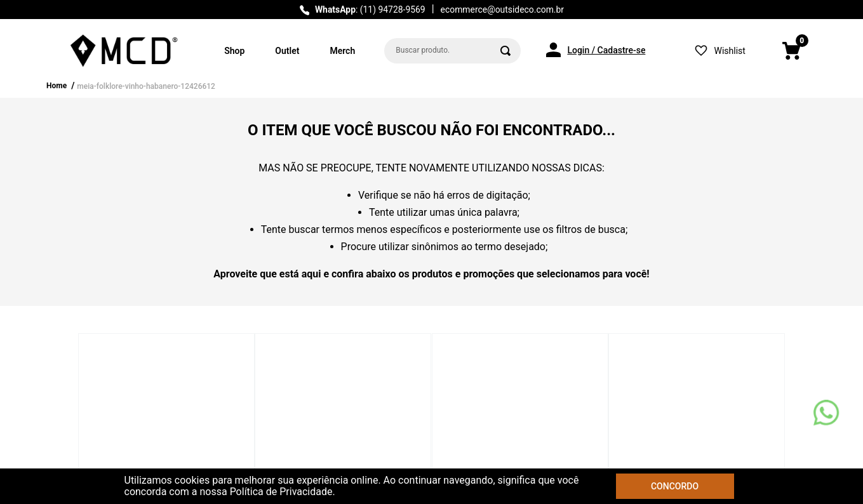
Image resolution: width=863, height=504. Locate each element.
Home (57, 86)
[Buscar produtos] (505, 51)
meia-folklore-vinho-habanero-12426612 (146, 86)
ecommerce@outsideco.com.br (502, 10)
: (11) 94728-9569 (370, 10)
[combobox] (452, 51)
